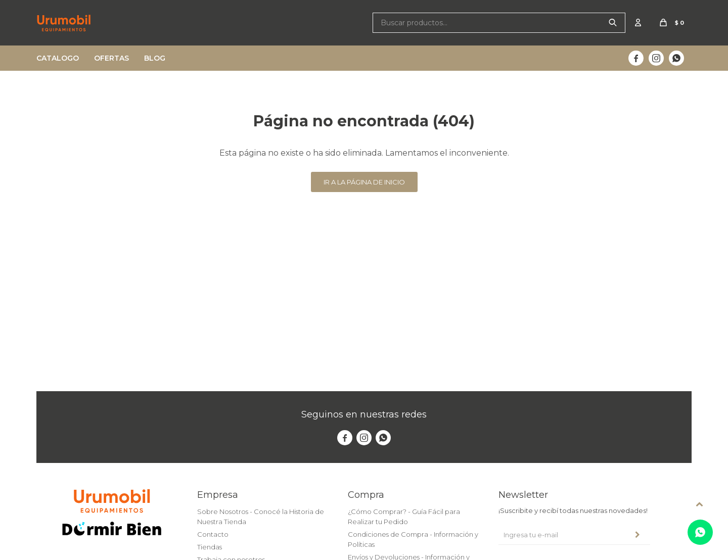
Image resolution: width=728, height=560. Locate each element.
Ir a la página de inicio (364, 182)
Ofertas (111, 58)
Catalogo (58, 58)
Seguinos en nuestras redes (364, 414)
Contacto (213, 534)
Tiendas (210, 547)
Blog (155, 58)
